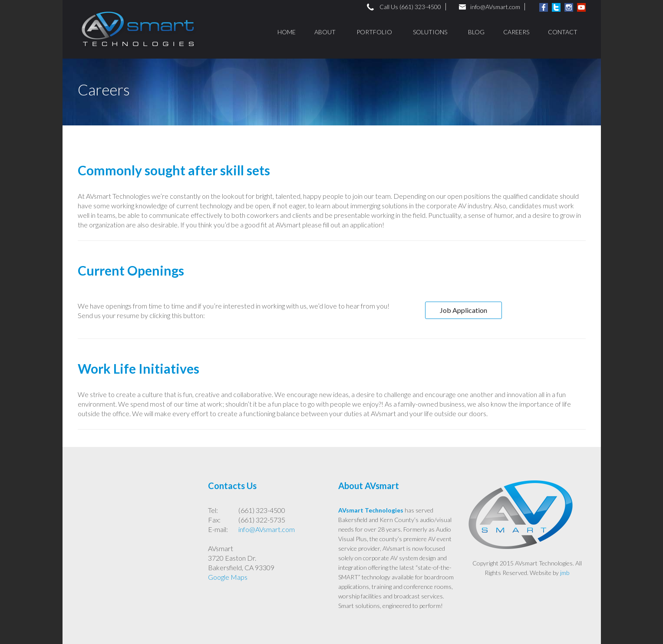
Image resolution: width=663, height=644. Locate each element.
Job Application (463, 310)
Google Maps (228, 577)
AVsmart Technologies (371, 510)
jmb (565, 573)
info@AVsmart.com (495, 7)
